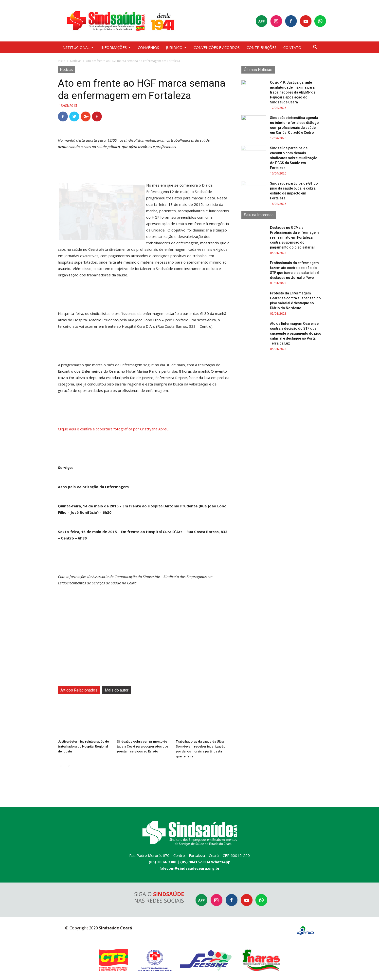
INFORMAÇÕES (116, 47)
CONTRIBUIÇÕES (262, 47)
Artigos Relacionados (79, 690)
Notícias (76, 61)
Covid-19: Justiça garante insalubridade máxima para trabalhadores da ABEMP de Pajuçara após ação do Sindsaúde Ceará (293, 92)
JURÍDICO (176, 47)
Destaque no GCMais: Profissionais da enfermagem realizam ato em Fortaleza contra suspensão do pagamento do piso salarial (294, 237)
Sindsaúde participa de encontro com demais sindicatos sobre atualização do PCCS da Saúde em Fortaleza (294, 158)
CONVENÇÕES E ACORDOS (217, 47)
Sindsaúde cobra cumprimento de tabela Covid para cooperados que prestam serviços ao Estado (143, 746)
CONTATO (292, 47)
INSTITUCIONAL (77, 47)
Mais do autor (117, 690)
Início (62, 61)
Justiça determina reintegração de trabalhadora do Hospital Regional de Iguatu (83, 746)
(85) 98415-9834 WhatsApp (205, 862)
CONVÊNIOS (148, 47)
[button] (315, 48)
